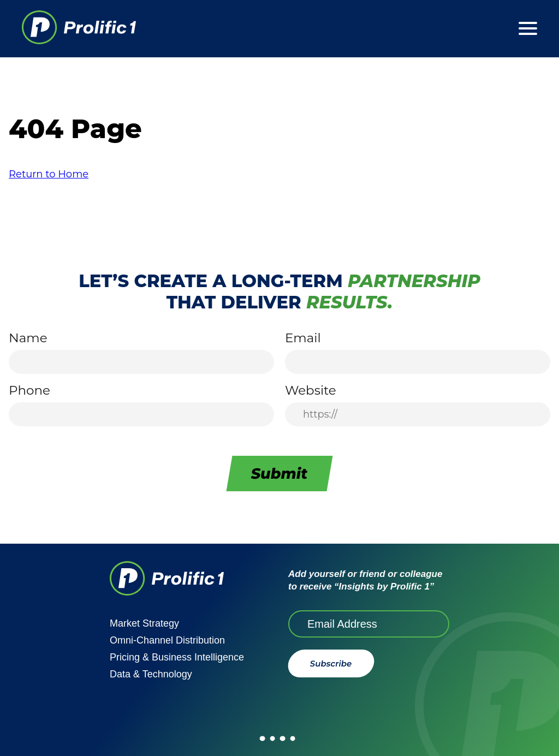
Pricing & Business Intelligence (177, 657)
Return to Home (49, 174)
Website (311, 390)
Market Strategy (144, 623)
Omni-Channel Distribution (167, 640)
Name (28, 338)
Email (303, 338)
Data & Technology (151, 674)
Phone (29, 390)
